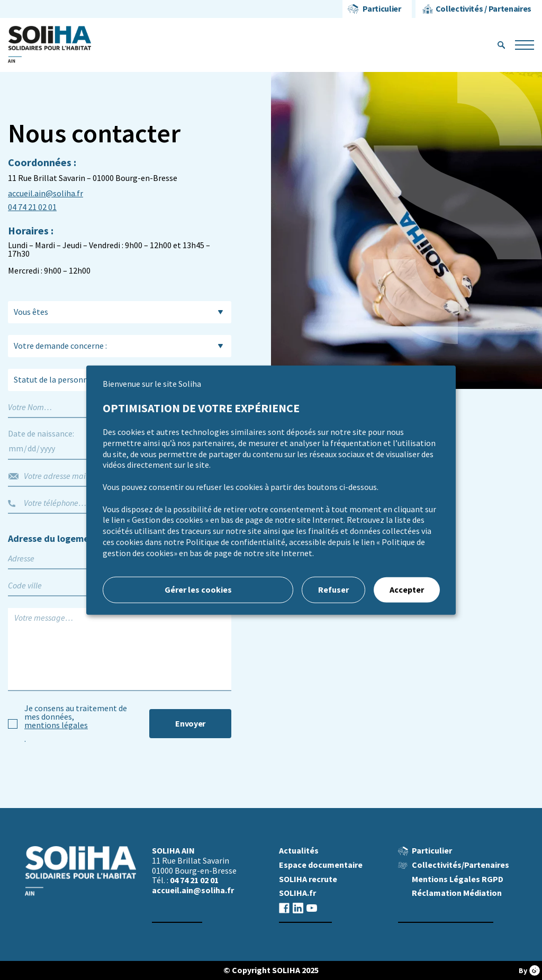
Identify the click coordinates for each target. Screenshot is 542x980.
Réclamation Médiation (457, 893)
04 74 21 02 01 (32, 207)
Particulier (382, 9)
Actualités (299, 851)
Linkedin (298, 908)
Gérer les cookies (198, 589)
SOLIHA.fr (297, 893)
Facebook (284, 908)
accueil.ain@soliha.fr (46, 194)
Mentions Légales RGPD (458, 879)
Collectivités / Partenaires (484, 9)
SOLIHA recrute (308, 879)
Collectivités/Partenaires (460, 865)
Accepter (407, 589)
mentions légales (56, 725)
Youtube (312, 908)
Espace (321, 865)
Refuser (333, 589)
